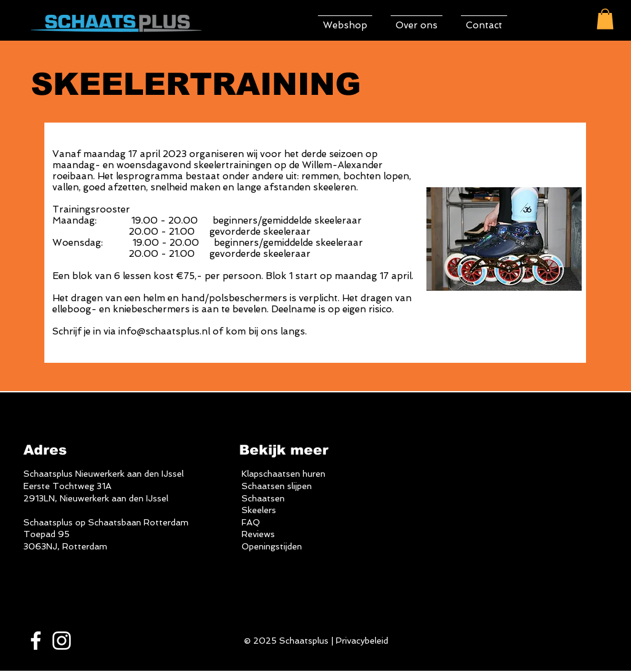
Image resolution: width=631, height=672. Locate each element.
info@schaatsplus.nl (164, 331)
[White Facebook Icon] (36, 641)
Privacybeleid (362, 641)
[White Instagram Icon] (62, 641)
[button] (605, 19)
